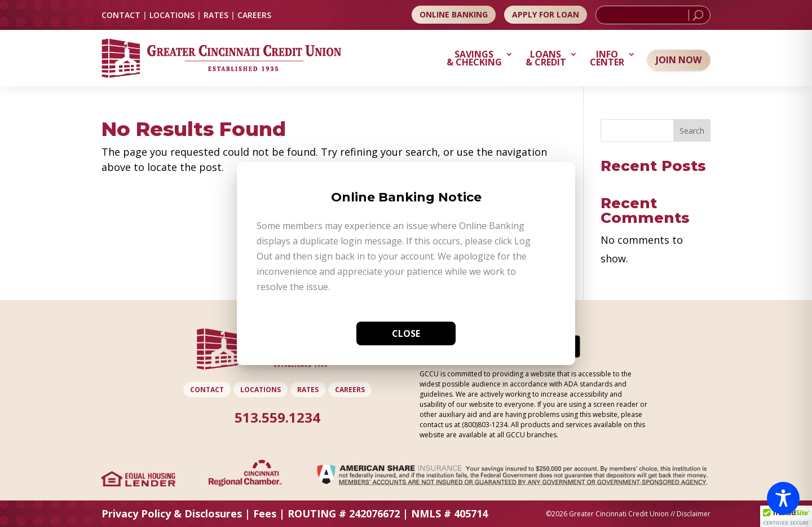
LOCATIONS (172, 15)
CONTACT (121, 15)
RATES (216, 15)
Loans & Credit (546, 59)
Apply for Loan (546, 14)
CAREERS (254, 15)
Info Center (607, 59)
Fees (265, 513)
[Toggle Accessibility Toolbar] (783, 498)
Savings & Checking (474, 59)
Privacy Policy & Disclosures (172, 513)
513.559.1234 (277, 417)
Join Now (679, 60)
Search (692, 131)
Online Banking (454, 14)
